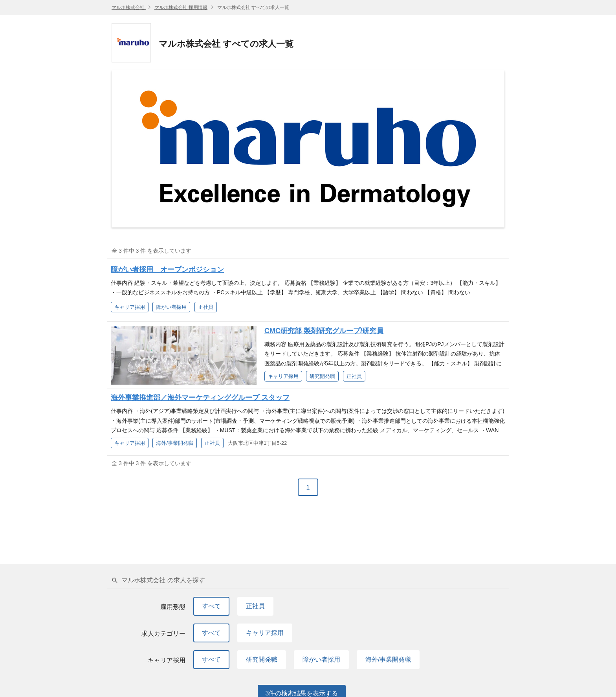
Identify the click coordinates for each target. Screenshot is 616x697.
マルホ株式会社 (129, 7)
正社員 (255, 606)
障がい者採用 (321, 659)
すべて (211, 606)
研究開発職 (262, 659)
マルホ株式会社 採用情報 (181, 7)
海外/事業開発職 (388, 659)
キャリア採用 (265, 633)
